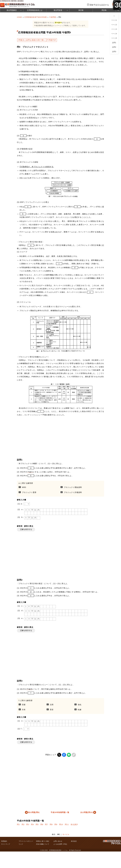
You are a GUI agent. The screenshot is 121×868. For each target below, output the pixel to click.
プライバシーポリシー (26, 841)
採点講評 (74, 824)
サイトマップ (6, 844)
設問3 (114, 52)
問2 (23, 824)
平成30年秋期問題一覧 (60, 812)
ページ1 (114, 20)
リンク (21, 844)
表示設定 (74, 841)
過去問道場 (58, 10)
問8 (51, 824)
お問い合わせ (58, 841)
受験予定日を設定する (99, 5)
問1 (18, 824)
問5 (37, 824)
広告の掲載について (43, 844)
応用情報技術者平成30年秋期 (36, 17)
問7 (46, 824)
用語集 (104, 10)
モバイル (66, 834)
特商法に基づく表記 (43, 841)
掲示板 (81, 10)
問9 (56, 824)
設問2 (114, 47)
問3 (28, 824)
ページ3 (114, 29)
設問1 (114, 43)
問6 (42, 824)
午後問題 (53, 17)
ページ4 (114, 34)
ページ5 (114, 38)
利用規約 (4, 841)
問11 (67, 824)
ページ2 (114, 25)
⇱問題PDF (52, 40)
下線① (30, 472)
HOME (19, 17)
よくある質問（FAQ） (61, 844)
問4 (32, 824)
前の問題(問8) (34, 812)
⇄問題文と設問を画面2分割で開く (32, 40)
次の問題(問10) (87, 812)
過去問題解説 (12, 10)
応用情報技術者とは (35, 10)
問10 (61, 824)
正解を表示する (26, 529)
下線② (29, 689)
